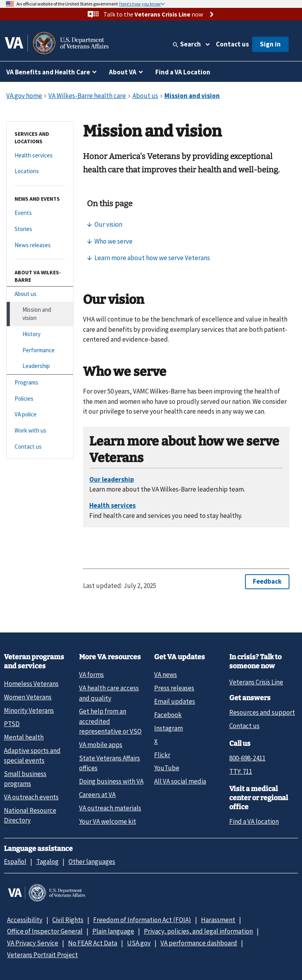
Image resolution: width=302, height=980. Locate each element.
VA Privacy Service (33, 943)
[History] (40, 334)
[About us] (40, 294)
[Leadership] (40, 366)
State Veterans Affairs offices (110, 763)
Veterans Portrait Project (42, 955)
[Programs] (40, 383)
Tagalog (47, 862)
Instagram (168, 728)
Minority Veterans (29, 710)
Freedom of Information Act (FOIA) (142, 920)
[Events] (40, 213)
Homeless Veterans (31, 684)
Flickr (162, 755)
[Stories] (40, 229)
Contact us (232, 44)
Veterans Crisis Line (256, 682)
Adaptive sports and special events (32, 755)
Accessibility (25, 920)
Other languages (92, 862)
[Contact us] (40, 447)
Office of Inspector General (45, 931)
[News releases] (40, 245)
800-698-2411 (247, 758)
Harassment (218, 920)
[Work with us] (40, 431)
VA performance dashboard (199, 943)
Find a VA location (254, 821)
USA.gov (139, 943)
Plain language (113, 931)
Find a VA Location (183, 72)
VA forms (91, 675)
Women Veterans (28, 697)
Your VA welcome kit (108, 821)
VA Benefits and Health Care (48, 72)
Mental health (24, 737)
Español (15, 862)
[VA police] (40, 415)
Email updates (175, 701)
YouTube (167, 768)
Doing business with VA (111, 781)
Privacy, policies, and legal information (198, 931)
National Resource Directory (30, 815)
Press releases (174, 688)
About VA (123, 72)
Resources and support (262, 712)
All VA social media (180, 781)
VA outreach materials (110, 808)
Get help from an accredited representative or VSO (110, 721)
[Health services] (40, 156)
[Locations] (40, 171)
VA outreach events (31, 797)
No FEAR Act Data (93, 943)
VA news (166, 675)
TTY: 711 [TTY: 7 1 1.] (241, 771)
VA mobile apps (101, 745)
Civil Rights (68, 920)
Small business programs (25, 779)
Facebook (168, 715)
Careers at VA (97, 795)
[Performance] (40, 350)
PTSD (12, 724)
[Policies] (40, 399)
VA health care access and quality (109, 693)
